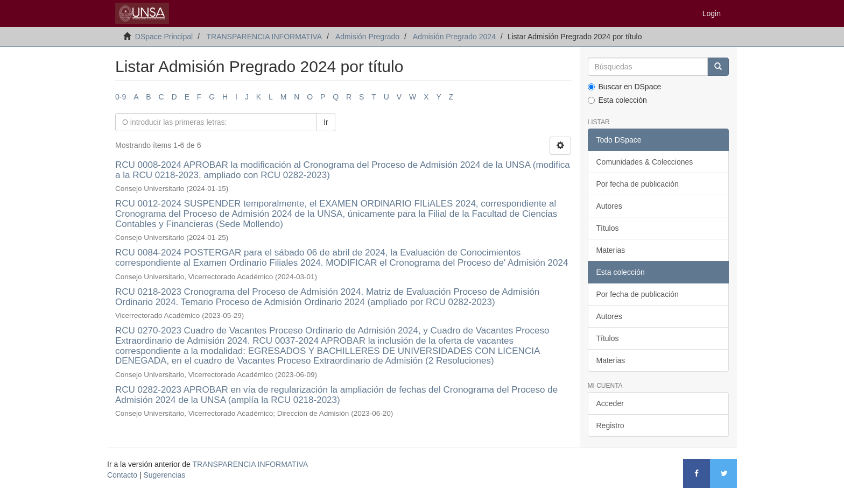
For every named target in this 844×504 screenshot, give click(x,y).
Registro (610, 425)
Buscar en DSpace (625, 87)
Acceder (610, 403)
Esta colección (617, 100)
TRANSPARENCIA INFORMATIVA (264, 37)
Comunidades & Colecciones (645, 162)
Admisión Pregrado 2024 (454, 37)
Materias (611, 250)
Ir (326, 122)
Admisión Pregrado (367, 37)
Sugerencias (164, 475)
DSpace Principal (164, 37)
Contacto (122, 475)
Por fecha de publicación (638, 184)
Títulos (608, 228)
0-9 (121, 97)
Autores (609, 206)
